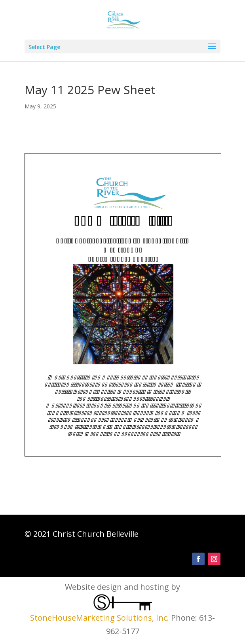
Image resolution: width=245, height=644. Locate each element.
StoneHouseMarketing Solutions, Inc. (100, 618)
